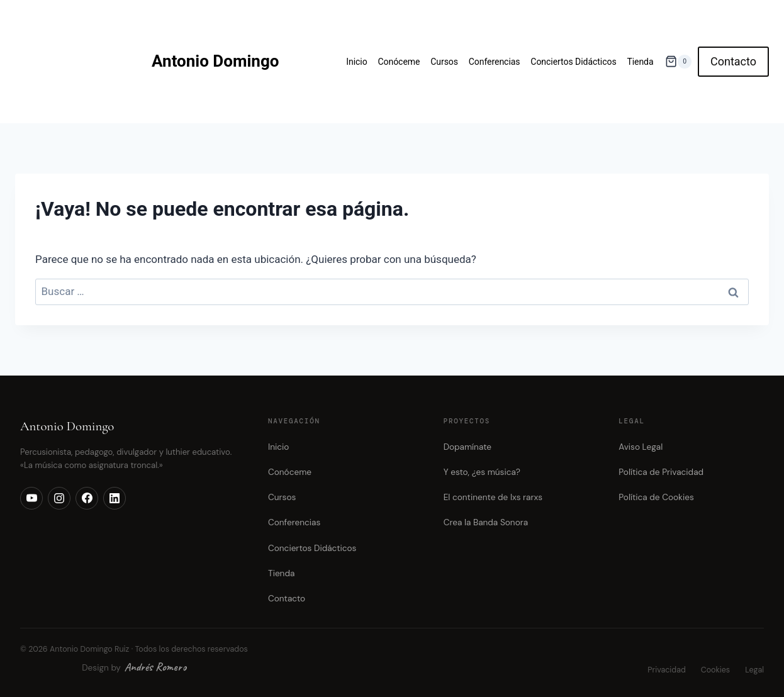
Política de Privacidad (661, 472)
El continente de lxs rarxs (493, 497)
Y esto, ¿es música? (482, 472)
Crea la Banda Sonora (486, 522)
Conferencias (495, 62)
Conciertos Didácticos (573, 62)
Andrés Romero (155, 667)
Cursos (444, 62)
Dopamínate (468, 447)
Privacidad (666, 670)
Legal (754, 670)
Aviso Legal (641, 447)
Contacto (733, 61)
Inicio (356, 62)
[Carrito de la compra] (678, 61)
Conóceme (399, 62)
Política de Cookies (656, 497)
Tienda (640, 62)
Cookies (715, 670)
